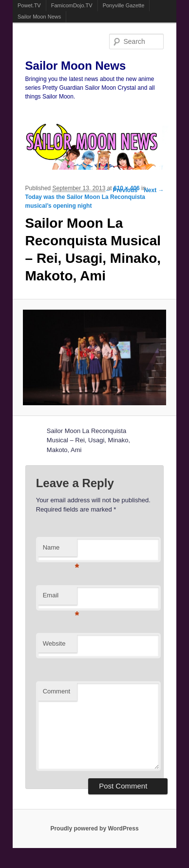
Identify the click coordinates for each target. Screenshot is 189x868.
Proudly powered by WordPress (94, 829)
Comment (57, 691)
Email (60, 598)
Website (54, 643)
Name (60, 550)
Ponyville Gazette (124, 5)
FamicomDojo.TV (72, 5)
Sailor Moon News (39, 17)
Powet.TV (29, 5)
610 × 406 (127, 188)
